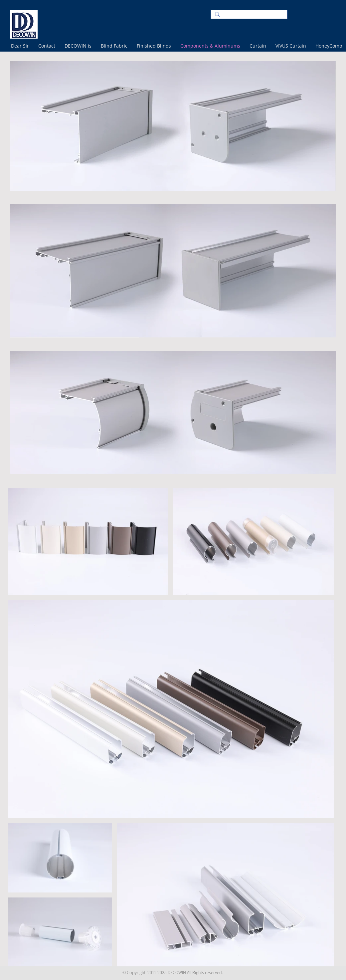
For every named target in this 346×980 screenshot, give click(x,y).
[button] (48, 46)
